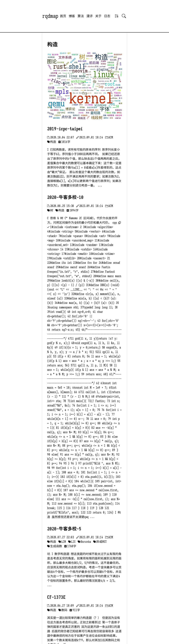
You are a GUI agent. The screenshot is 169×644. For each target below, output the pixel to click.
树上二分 (89, 59)
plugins (102, 69)
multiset (103, 78)
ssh (60, 73)
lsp (101, 87)
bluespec (78, 88)
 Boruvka (84, 542)
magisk (89, 74)
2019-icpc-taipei (65, 129)
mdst (68, 80)
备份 (115, 81)
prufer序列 (109, 88)
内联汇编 (52, 96)
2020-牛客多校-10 (65, 197)
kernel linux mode (72, 76)
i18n (97, 86)
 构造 (52, 142)
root (110, 84)
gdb (87, 77)
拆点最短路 (90, 110)
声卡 (81, 105)
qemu (56, 104)
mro (100, 93)
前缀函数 (52, 76)
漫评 (89, 16)
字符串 (82, 107)
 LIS (72, 542)
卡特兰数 (117, 101)
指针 (49, 80)
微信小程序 (82, 61)
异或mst (50, 67)
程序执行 (76, 115)
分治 (97, 66)
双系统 (103, 64)
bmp (90, 88)
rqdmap (50, 16)
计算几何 (118, 118)
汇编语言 (108, 113)
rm (89, 98)
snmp (108, 78)
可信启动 (117, 93)
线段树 (97, 118)
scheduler (61, 88)
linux (103, 74)
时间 (120, 64)
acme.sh (88, 82)
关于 (98, 16)
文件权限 (82, 110)
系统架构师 (118, 55)
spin (71, 70)
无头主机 (113, 60)
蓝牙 (69, 53)
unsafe (57, 85)
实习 (51, 84)
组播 (105, 115)
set (107, 90)
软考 (111, 118)
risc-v (59, 82)
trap (59, 78)
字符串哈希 (119, 78)
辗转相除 (56, 118)
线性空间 (118, 115)
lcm (72, 84)
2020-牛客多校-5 (64, 529)
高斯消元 (121, 74)
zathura (114, 78)
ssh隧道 (111, 68)
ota (105, 93)
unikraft (113, 74)
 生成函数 (55, 546)
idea (98, 84)
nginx (67, 96)
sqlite (60, 97)
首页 (63, 16)
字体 (105, 109)
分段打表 (115, 89)
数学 (110, 107)
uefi (58, 99)
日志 (107, 16)
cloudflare (76, 78)
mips (66, 83)
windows (100, 105)
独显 (115, 57)
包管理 (67, 64)
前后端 (94, 63)
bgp (80, 84)
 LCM (62, 542)
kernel (91, 98)
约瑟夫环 (58, 115)
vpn (112, 104)
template (57, 70)
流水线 (81, 113)
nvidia (103, 84)
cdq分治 (88, 80)
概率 (120, 103)
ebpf (82, 78)
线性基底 (84, 115)
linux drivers (68, 73)
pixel (64, 80)
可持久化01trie (117, 65)
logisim (101, 81)
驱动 (84, 74)
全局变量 (54, 73)
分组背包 (52, 98)
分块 (51, 88)
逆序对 (106, 118)
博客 (72, 16)
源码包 (119, 113)
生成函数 (89, 56)
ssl (69, 98)
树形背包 (71, 113)
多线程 (118, 85)
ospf (66, 87)
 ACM (109, 137)
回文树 (86, 64)
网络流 (82, 118)
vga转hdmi (114, 98)
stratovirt (92, 66)
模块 (120, 69)
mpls (62, 92)
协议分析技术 (92, 107)
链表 (83, 83)
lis (91, 77)
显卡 (120, 98)
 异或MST (100, 542)
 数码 (63, 610)
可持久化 (51, 92)
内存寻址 (116, 72)
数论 (120, 88)
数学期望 (73, 61)
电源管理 (111, 115)
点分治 (66, 117)
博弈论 (70, 109)
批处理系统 (54, 110)
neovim (80, 71)
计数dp (88, 118)
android (85, 88)
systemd (102, 66)
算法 (81, 16)
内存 (85, 66)
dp (95, 81)
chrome (93, 85)
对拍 (76, 63)
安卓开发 (58, 107)
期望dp (62, 110)
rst (90, 72)
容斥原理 (60, 63)
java (72, 88)
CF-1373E (56, 597)
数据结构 (118, 110)
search (93, 69)
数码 (49, 107)
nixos (103, 90)
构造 (101, 57)
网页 (89, 53)
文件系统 (65, 58)
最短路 (95, 113)
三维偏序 (75, 105)
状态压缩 (51, 113)
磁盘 (114, 113)
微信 (119, 90)
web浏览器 (89, 105)
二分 (116, 106)
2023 (84, 85)
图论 (52, 62)
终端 (49, 55)
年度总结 (111, 63)
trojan (111, 92)
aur (89, 85)
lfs (73, 90)
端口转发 (55, 55)
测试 (87, 113)
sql (110, 71)
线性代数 (75, 55)
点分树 (111, 57)
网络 (51, 117)
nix (69, 85)
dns (76, 84)
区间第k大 (118, 96)
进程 (74, 118)
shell (77, 66)
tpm (111, 96)
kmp (98, 90)
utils (67, 68)
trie (112, 101)
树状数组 (51, 57)
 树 (50, 210)
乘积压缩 (111, 65)
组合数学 (63, 53)
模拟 (97, 110)
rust (60, 66)
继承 (94, 53)
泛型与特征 (61, 113)
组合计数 (110, 53)
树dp (120, 59)
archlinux (78, 81)
